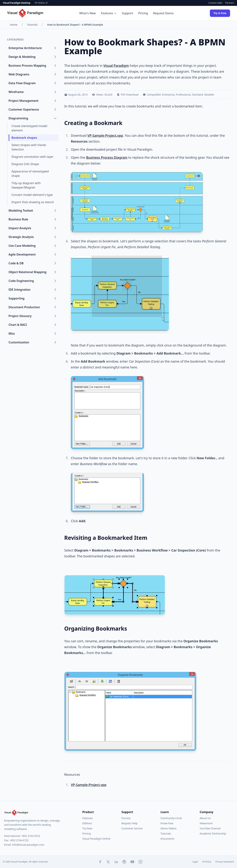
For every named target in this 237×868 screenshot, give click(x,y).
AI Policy (207, 862)
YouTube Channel (210, 828)
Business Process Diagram (107, 157)
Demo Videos (169, 828)
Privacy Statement (225, 862)
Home (14, 25)
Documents (167, 839)
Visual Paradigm (116, 66)
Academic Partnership (213, 833)
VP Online (41, 3)
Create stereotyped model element (29, 128)
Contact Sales (215, 3)
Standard (197, 95)
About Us (205, 818)
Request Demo (163, 13)
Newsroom (206, 823)
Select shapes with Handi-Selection (29, 147)
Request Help (129, 823)
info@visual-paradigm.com (28, 845)
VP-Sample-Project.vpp (105, 135)
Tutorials (32, 25)
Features (109, 13)
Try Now (87, 828)
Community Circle (171, 818)
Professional (183, 95)
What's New (87, 13)
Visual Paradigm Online (96, 839)
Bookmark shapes (24, 138)
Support (127, 13)
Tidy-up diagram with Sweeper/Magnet (26, 185)
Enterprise (168, 95)
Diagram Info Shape (25, 164)
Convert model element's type (32, 195)
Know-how (167, 823)
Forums (126, 818)
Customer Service (132, 828)
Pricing (143, 13)
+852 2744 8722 (31, 836)
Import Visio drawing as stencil (33, 202)
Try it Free (220, 13)
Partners (230, 3)
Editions (87, 823)
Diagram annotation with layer (33, 157)
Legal (195, 862)
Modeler (209, 95)
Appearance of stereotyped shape (30, 174)
